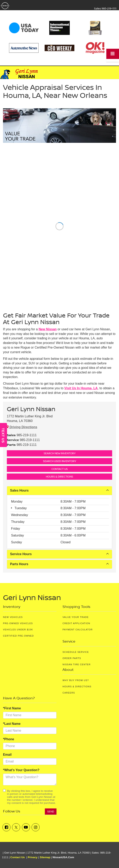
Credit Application (76, 623)
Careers (69, 693)
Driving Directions (22, 427)
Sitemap (45, 857)
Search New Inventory (60, 453)
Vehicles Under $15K (18, 630)
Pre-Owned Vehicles (18, 623)
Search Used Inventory (60, 461)
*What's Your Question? (21, 770)
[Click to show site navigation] (113, 54)
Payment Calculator (78, 630)
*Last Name (12, 724)
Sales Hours (59, 490)
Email (7, 755)
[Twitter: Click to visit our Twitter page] (16, 827)
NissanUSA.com (63, 857)
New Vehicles (13, 617)
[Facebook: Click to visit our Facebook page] (6, 827)
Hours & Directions (59, 477)
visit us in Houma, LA (81, 388)
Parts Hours (59, 564)
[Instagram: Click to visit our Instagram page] (36, 827)
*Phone (9, 739)
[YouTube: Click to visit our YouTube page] (26, 827)
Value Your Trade (76, 617)
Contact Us (60, 469)
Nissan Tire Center (77, 664)
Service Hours (59, 554)
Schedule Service (76, 652)
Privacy (33, 857)
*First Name (12, 708)
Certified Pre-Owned (18, 636)
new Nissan (48, 329)
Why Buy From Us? (76, 680)
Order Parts (72, 658)
